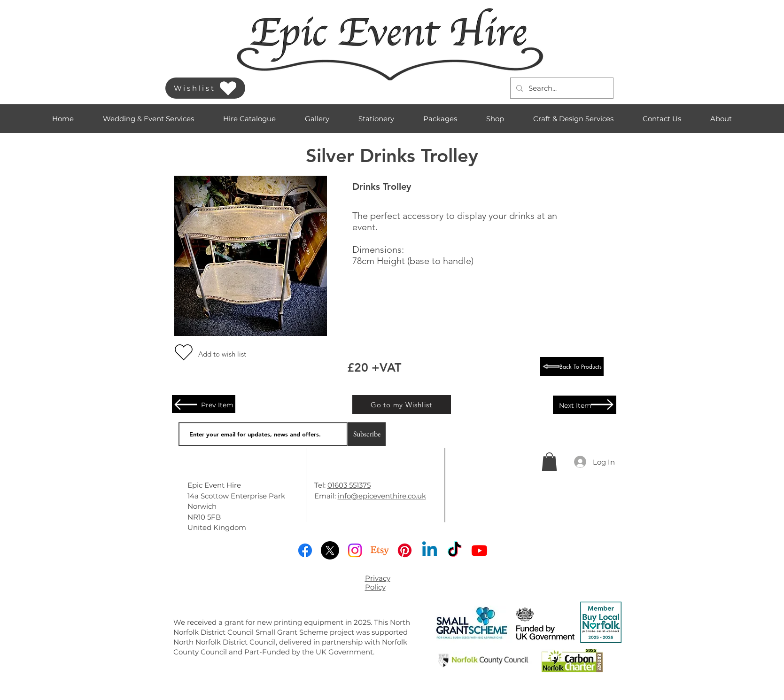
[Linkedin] (430, 550)
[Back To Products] (572, 366)
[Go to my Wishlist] (402, 404)
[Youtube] (479, 550)
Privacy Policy (378, 583)
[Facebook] (305, 550)
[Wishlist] (205, 88)
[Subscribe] (367, 434)
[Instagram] (355, 550)
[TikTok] (454, 550)
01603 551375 (349, 485)
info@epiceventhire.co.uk (382, 496)
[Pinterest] (405, 550)
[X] (330, 550)
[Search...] (561, 88)
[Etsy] (380, 550)
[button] (148, 119)
